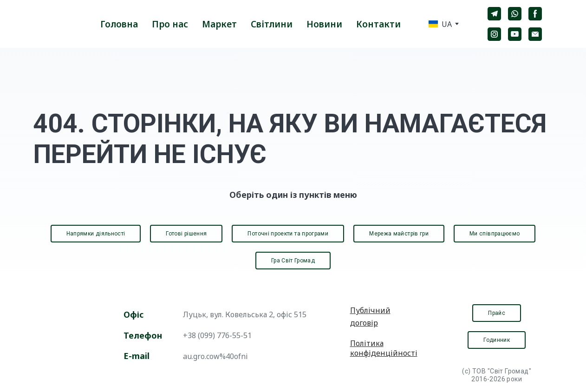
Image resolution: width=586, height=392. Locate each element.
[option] (440, 24)
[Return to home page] (54, 24)
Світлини (272, 24)
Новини (324, 24)
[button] (494, 14)
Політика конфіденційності (384, 348)
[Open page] (67, 343)
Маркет (219, 24)
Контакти (378, 24)
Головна (119, 24)
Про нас (170, 24)
